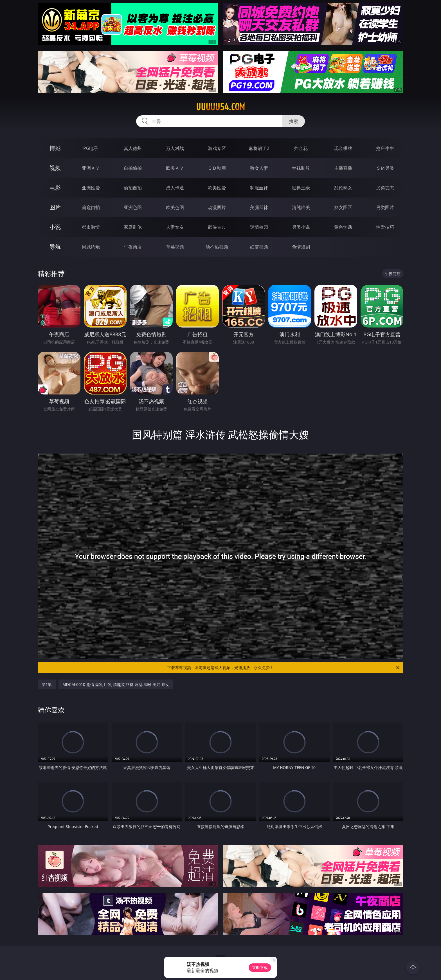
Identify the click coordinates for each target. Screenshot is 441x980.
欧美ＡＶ (175, 168)
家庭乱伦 (133, 227)
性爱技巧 (385, 227)
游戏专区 (217, 148)
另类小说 (301, 227)
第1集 (47, 684)
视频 (55, 168)
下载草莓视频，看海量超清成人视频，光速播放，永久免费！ (284, 668)
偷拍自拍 (133, 188)
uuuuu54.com (220, 107)
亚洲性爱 (91, 188)
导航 (55, 247)
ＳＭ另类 (385, 168)
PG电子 (91, 148)
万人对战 (175, 148)
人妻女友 (175, 227)
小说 (55, 227)
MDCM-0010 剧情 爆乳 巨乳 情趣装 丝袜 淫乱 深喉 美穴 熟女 (116, 684)
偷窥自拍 (91, 207)
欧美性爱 (217, 188)
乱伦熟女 (343, 188)
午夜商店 (133, 247)
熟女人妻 (259, 168)
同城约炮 (91, 247)
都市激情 (91, 227)
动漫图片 (217, 207)
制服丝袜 (259, 188)
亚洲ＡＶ (91, 168)
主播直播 (343, 168)
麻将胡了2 (259, 148)
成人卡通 (175, 188)
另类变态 (385, 188)
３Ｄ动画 (217, 168)
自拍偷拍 (133, 168)
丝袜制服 (301, 168)
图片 (55, 207)
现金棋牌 (343, 148)
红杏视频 (259, 247)
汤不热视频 (217, 247)
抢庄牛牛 (385, 148)
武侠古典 (217, 227)
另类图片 (385, 207)
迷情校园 (259, 227)
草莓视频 (175, 247)
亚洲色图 (133, 207)
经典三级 (301, 188)
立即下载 (260, 967)
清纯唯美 (301, 207)
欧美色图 (175, 207)
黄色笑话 (343, 227)
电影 (55, 188)
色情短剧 (301, 247)
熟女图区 (343, 207)
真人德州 (133, 148)
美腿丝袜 (259, 207)
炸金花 (301, 148)
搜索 (294, 121)
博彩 (55, 148)
